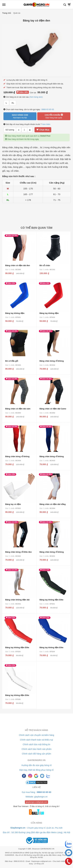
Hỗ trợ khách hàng (36, 730)
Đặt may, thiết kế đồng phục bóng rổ (37, 770)
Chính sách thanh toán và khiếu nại (36, 740)
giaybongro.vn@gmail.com (36, 802)
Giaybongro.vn (36, 760)
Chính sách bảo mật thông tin (36, 744)
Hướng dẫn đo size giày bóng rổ (37, 765)
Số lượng (10, 130)
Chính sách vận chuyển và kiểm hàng (36, 735)
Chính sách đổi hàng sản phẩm (36, 754)
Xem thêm (46, 124)
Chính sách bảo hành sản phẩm (36, 749)
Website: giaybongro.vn (36, 797)
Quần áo (17, 13)
